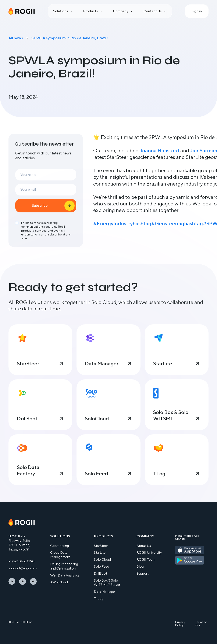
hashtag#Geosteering (158, 223)
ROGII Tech (145, 559)
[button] (63, 11)
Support (143, 573)
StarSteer (101, 546)
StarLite (100, 552)
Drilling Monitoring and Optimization (64, 566)
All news (16, 38)
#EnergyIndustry (113, 223)
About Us (144, 546)
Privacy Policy (180, 624)
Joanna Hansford (159, 150)
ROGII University (149, 552)
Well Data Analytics (65, 575)
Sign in (197, 11)
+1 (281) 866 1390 (22, 561)
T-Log (99, 599)
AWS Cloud (59, 582)
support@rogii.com (23, 568)
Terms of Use (201, 624)
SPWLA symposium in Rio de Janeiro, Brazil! (70, 38)
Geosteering (60, 546)
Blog (140, 566)
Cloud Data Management (60, 555)
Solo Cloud (102, 559)
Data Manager (104, 592)
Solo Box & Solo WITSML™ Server (107, 583)
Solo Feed (102, 566)
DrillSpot (100, 573)
